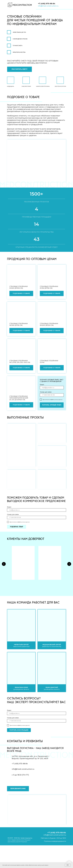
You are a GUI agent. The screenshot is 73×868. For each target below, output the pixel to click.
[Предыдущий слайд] (4, 563)
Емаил (42, 385)
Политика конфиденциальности (55, 841)
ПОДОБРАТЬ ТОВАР (17, 527)
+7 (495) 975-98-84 (47, 4)
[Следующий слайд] (69, 563)
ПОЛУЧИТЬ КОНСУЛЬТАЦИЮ (19, 730)
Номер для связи (46, 392)
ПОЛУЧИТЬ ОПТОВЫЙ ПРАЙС (52, 405)
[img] (20, 5)
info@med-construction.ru (48, 6)
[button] (19, 69)
